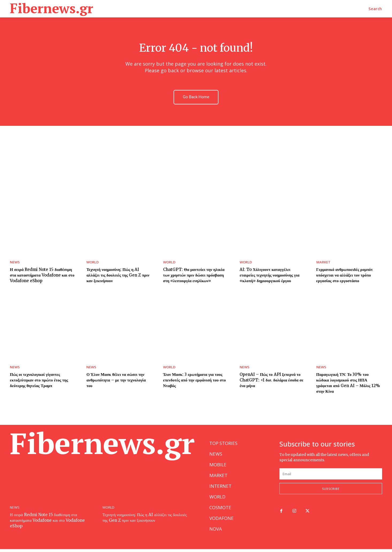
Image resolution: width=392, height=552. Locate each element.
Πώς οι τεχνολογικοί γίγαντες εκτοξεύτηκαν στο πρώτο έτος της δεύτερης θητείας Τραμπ (39, 380)
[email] (331, 477)
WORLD (93, 262)
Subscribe (331, 492)
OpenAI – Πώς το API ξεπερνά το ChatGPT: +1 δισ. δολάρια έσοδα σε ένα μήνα (271, 380)
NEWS (15, 262)
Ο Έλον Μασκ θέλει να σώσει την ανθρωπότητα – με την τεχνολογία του (116, 380)
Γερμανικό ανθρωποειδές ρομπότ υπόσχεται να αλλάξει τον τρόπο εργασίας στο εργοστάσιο (345, 275)
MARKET (323, 262)
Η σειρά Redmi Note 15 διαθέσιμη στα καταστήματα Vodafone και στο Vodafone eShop (42, 275)
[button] (375, 9)
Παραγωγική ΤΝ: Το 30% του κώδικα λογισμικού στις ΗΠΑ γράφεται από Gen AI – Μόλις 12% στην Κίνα (348, 383)
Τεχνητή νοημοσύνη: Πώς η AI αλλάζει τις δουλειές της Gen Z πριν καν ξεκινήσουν (118, 275)
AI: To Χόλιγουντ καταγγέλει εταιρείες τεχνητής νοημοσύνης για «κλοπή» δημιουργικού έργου (270, 275)
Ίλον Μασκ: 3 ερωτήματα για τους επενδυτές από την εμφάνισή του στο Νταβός (195, 380)
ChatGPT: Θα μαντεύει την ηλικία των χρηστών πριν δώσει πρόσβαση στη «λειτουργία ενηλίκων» (194, 275)
